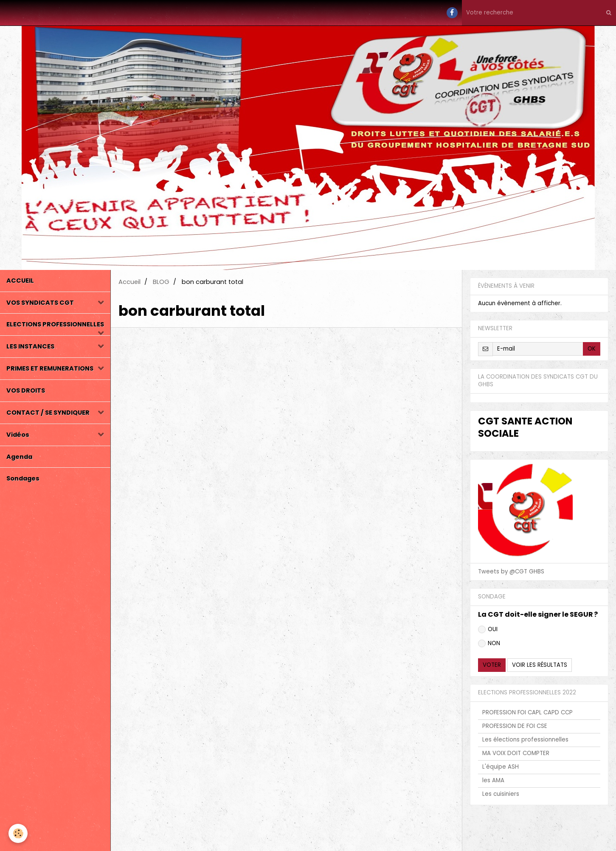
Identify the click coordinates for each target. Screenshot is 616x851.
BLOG (161, 282)
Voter (492, 665)
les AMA (493, 780)
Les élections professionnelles (525, 740)
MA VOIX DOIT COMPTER (516, 753)
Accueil (129, 282)
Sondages (23, 478)
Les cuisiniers (501, 794)
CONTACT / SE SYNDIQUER (48, 413)
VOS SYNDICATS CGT (40, 303)
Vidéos (18, 435)
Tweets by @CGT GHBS (511, 572)
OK (592, 349)
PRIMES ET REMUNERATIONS (50, 368)
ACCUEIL (20, 281)
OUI (488, 629)
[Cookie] (18, 833)
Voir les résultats (540, 665)
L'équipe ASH (501, 767)
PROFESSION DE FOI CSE (515, 726)
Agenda (19, 457)
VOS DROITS (26, 390)
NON (489, 643)
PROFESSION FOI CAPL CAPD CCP (527, 712)
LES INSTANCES (30, 346)
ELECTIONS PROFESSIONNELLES (55, 324)
